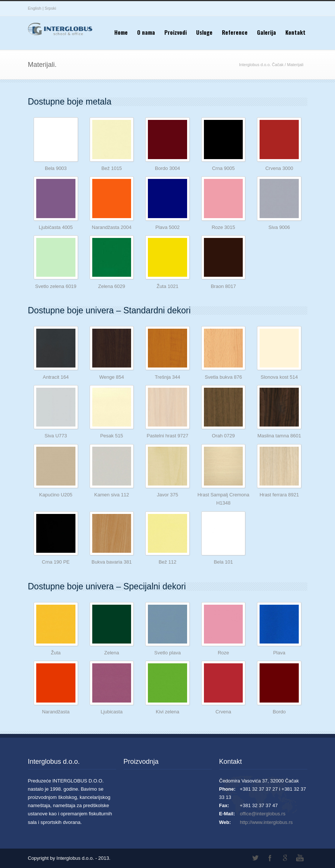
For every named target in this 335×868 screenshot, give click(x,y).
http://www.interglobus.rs (266, 822)
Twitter (255, 858)
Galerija (266, 32)
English (35, 8)
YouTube (300, 858)
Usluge (204, 32)
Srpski (51, 8)
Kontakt (295, 32)
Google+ (285, 858)
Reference (235, 32)
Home (121, 32)
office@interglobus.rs (263, 814)
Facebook (270, 858)
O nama (146, 32)
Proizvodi (176, 32)
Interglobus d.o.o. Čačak (261, 65)
